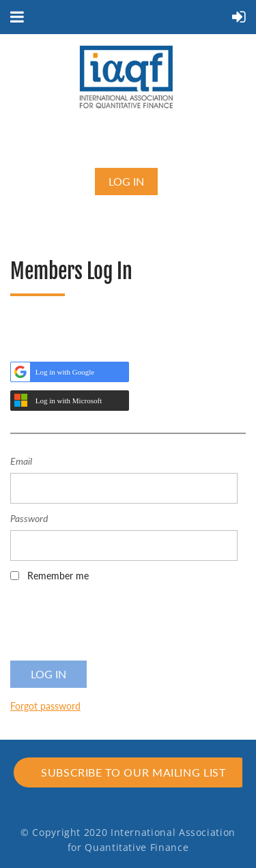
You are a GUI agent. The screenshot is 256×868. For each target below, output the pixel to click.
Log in (126, 181)
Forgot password (45, 706)
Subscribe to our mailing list (133, 772)
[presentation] (114, 626)
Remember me (58, 576)
